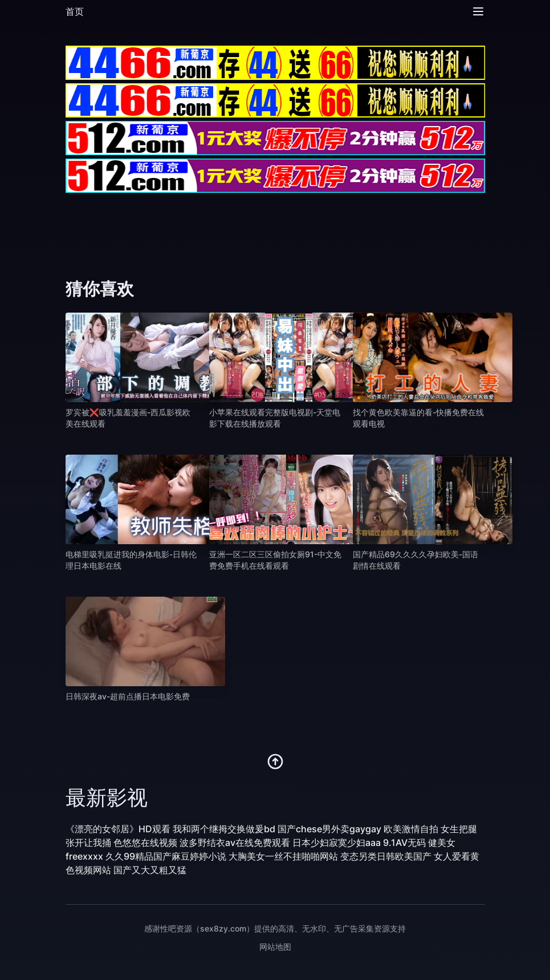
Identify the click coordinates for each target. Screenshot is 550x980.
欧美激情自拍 (411, 829)
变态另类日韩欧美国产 (386, 856)
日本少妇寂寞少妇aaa (337, 843)
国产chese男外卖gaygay (329, 829)
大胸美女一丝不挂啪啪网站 (283, 856)
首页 (75, 11)
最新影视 (107, 797)
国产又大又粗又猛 (150, 870)
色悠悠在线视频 (145, 843)
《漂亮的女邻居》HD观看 (118, 829)
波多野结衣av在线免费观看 (235, 843)
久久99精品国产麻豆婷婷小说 (166, 856)
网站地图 (275, 947)
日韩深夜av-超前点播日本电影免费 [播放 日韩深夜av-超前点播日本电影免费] (128, 696)
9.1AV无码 (404, 843)
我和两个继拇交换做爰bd (224, 829)
